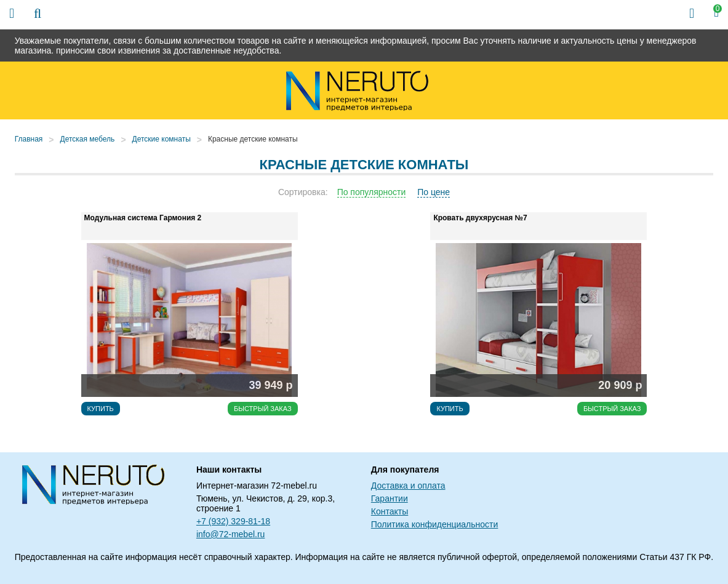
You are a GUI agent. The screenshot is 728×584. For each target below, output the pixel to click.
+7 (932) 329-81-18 (233, 521)
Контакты (390, 511)
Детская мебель (88, 139)
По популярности (372, 192)
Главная (29, 139)
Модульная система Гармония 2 (143, 218)
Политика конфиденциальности (435, 524)
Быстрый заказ (263, 409)
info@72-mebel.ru (231, 534)
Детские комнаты (162, 139)
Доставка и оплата (408, 486)
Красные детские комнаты (253, 139)
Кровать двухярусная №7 (480, 218)
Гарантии (390, 498)
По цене (434, 192)
